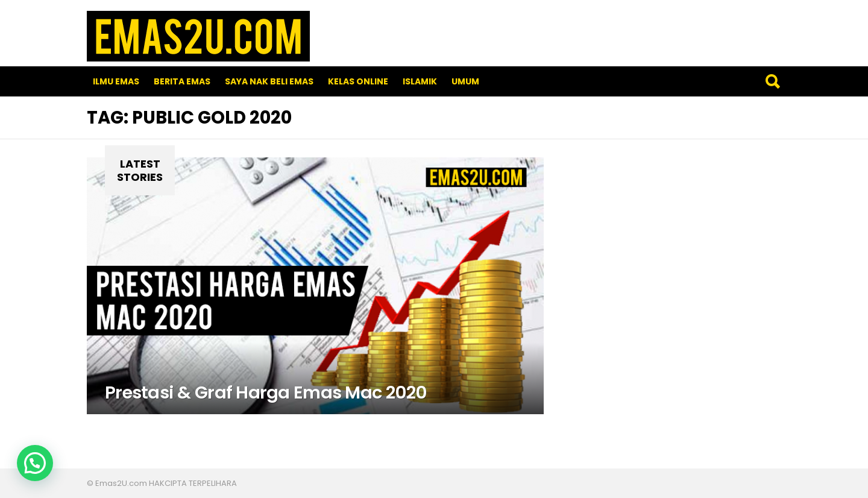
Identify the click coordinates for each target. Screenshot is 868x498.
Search (772, 81)
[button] (35, 463)
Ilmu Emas (116, 81)
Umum (465, 81)
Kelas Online (358, 81)
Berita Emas (182, 81)
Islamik (420, 81)
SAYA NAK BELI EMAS (269, 81)
